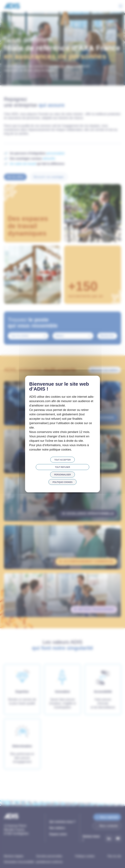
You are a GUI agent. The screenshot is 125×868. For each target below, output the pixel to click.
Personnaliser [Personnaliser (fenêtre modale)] (62, 475)
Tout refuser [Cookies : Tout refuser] (63, 467)
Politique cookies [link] (62, 482)
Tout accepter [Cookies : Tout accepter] (62, 460)
